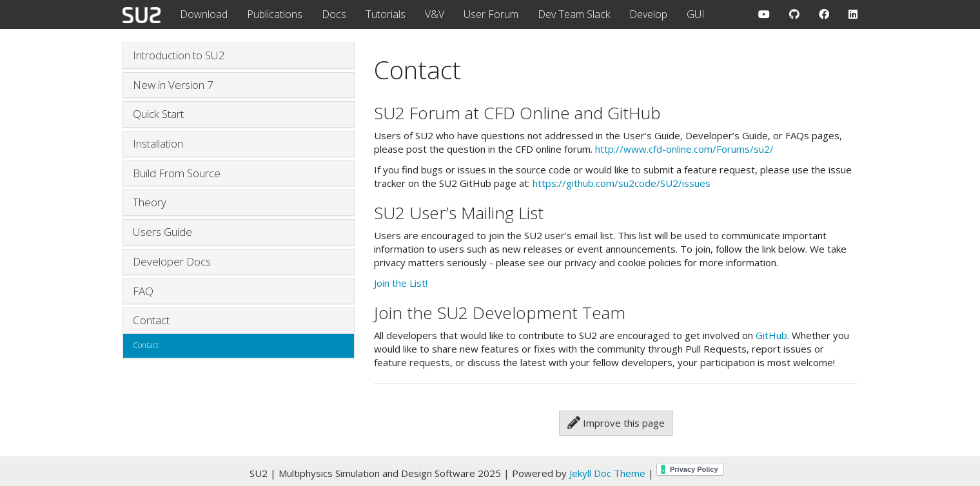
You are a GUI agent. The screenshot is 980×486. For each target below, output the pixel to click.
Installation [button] (158, 143)
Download (204, 14)
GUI (696, 14)
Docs (334, 14)
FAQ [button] (143, 291)
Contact (146, 345)
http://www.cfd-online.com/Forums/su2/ (684, 149)
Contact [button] (151, 320)
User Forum (491, 14)
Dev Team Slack (574, 14)
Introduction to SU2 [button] (179, 55)
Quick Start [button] (158, 114)
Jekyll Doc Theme (607, 473)
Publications (275, 14)
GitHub (771, 335)
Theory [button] (150, 202)
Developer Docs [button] (172, 261)
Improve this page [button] (616, 423)
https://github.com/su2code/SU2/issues (622, 183)
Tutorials (386, 14)
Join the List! (401, 283)
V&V (435, 14)
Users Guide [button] (162, 232)
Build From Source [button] (177, 173)
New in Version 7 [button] (173, 85)
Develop (648, 14)
